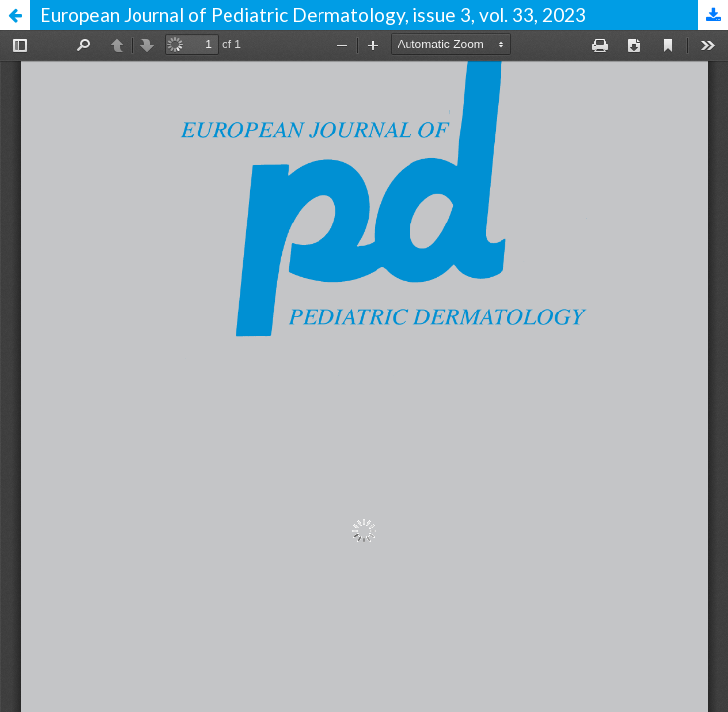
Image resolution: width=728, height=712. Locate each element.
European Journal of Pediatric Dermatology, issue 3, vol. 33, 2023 (313, 14)
